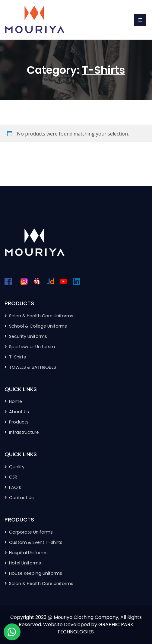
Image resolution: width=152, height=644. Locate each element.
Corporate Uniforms (31, 532)
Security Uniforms (28, 336)
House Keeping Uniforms (36, 573)
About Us (19, 412)
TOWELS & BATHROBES (33, 367)
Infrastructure (24, 432)
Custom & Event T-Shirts (36, 542)
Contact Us (21, 498)
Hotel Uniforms (25, 563)
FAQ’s (15, 487)
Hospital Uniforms (28, 553)
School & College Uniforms (38, 326)
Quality (17, 467)
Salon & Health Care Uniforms (41, 316)
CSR (13, 477)
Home (16, 401)
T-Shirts (17, 357)
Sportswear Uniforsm (32, 347)
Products (19, 422)
